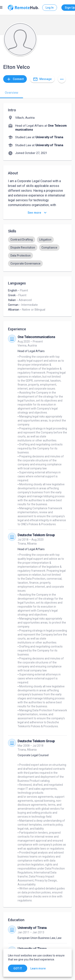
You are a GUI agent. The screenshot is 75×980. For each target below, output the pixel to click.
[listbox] (37, 252)
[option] (22, 240)
